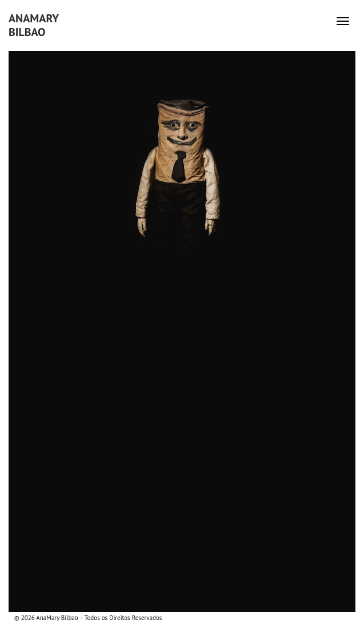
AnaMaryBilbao (34, 25)
